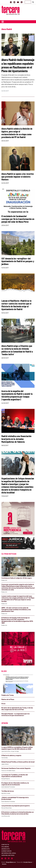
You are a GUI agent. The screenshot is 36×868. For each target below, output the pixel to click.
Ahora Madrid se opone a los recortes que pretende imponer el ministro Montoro (18, 177)
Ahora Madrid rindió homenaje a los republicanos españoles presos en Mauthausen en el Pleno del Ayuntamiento (18, 65)
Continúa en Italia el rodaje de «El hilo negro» (17, 578)
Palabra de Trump (8, 695)
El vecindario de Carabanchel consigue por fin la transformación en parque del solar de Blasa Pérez (18, 219)
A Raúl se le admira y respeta (11, 755)
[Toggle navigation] (3, 22)
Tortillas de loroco (8, 791)
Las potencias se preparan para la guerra (16, 806)
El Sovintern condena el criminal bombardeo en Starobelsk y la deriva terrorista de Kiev (18, 813)
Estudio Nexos (28, 862)
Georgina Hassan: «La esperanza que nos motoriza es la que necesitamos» (16, 715)
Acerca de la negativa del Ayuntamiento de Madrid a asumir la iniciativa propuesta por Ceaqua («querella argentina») (17, 395)
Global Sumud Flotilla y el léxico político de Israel (18, 762)
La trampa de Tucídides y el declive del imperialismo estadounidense (15, 776)
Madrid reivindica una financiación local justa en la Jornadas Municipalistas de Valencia (16, 439)
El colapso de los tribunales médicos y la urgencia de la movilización (15, 784)
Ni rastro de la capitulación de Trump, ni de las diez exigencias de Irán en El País (17, 709)
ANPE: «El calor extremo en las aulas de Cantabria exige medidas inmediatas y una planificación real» (16, 609)
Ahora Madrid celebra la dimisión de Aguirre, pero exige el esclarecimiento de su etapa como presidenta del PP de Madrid (17, 133)
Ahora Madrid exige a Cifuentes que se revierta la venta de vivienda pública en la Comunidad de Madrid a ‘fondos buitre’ (17, 350)
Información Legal (9, 853)
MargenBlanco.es (11, 862)
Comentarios (6, 851)
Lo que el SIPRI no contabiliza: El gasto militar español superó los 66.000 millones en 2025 (17, 748)
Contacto (5, 844)
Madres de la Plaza (8, 699)
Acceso (4, 864)
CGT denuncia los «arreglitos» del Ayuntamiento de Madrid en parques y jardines (18, 261)
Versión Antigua (8, 855)
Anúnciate (6, 849)
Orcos (3, 704)
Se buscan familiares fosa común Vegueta (16, 768)
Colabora (5, 847)
